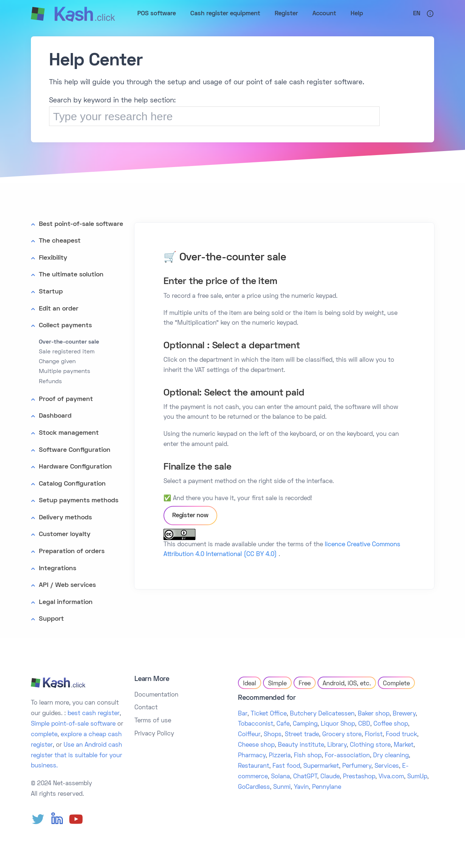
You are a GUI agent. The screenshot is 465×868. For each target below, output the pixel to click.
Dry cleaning (391, 756)
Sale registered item (67, 352)
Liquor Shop (338, 724)
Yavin (301, 787)
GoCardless (254, 787)
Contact (146, 708)
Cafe (283, 724)
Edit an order (59, 309)
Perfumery (357, 766)
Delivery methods (65, 518)
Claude (330, 777)
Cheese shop (256, 745)
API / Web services (67, 585)
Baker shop (374, 714)
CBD (364, 724)
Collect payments (65, 326)
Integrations (58, 569)
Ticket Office (269, 714)
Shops (273, 735)
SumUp (417, 777)
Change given (57, 362)
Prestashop (359, 777)
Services (387, 766)
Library (337, 745)
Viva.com (391, 777)
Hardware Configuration (75, 467)
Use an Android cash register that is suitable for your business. (76, 756)
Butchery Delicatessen (322, 714)
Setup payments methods (79, 501)
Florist (374, 735)
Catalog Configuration (72, 484)
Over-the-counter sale (69, 342)
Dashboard (55, 416)
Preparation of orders (72, 551)
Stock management (69, 433)
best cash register (94, 714)
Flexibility (53, 258)
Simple (277, 684)
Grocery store (342, 735)
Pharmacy (252, 756)
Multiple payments (64, 372)
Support (51, 619)
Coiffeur (249, 735)
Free (305, 684)
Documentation (156, 695)
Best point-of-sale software (81, 224)
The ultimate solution (71, 275)
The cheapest (60, 241)
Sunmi (282, 787)
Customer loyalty (65, 534)
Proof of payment (66, 399)
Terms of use (153, 721)
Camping (305, 724)
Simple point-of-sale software (73, 724)
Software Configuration (75, 450)
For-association (347, 756)
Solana (280, 777)
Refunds (50, 382)
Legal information (66, 602)
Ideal (250, 684)
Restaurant (254, 766)
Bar (243, 714)
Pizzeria (280, 756)
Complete (396, 684)
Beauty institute (301, 745)
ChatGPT (305, 777)
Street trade (302, 735)
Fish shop (308, 756)
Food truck (401, 735)
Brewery (404, 714)
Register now (190, 516)
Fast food (286, 766)
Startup (51, 292)
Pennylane (327, 787)
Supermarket (321, 766)
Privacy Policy (154, 734)
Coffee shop (391, 724)
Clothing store (370, 745)
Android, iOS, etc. (347, 684)
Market (404, 745)
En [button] (417, 14)
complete (44, 735)
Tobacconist (256, 724)
